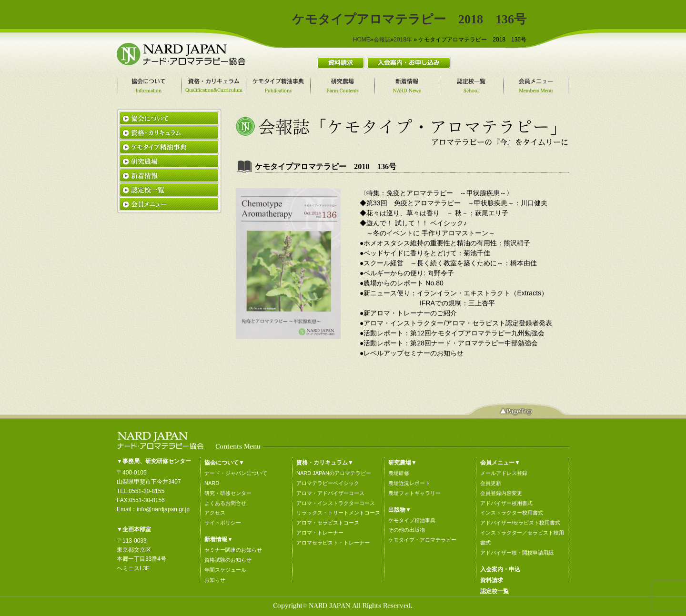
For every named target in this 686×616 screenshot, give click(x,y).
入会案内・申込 (500, 569)
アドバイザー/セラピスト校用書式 (520, 523)
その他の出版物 (407, 530)
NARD (212, 483)
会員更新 (491, 483)
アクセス (215, 513)
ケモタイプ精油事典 (412, 520)
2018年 (403, 40)
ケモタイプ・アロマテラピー (422, 540)
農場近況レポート (409, 483)
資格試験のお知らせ (228, 560)
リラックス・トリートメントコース (338, 513)
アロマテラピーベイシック (328, 483)
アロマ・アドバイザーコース (330, 493)
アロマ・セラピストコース (328, 523)
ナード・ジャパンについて (236, 473)
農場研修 (399, 473)
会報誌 (382, 40)
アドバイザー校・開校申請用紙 (517, 553)
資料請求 (492, 580)
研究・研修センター (228, 493)
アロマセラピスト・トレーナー (333, 543)
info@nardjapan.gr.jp (163, 509)
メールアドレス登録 (504, 473)
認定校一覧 (494, 591)
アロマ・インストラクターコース (336, 503)
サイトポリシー (223, 523)
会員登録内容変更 (501, 493)
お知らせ (215, 580)
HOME (362, 40)
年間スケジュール (225, 570)
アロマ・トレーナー (320, 533)
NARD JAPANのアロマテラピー (334, 473)
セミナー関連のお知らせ (233, 550)
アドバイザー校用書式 (506, 503)
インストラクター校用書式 (512, 513)
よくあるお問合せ (225, 503)
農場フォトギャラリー (414, 493)
